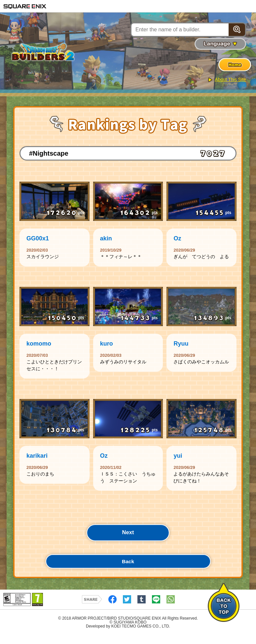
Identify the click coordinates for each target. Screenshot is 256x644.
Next (128, 538)
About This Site (230, 79)
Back (128, 569)
